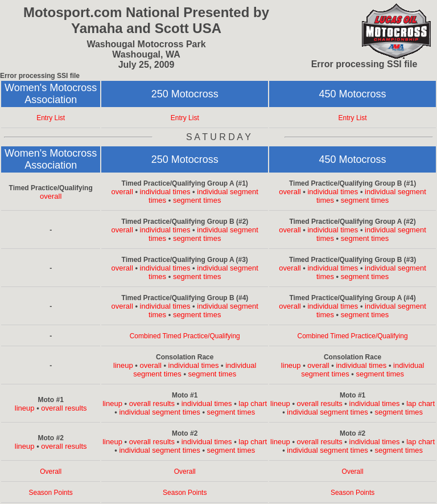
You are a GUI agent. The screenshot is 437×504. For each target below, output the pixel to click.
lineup (123, 365)
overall (51, 196)
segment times (197, 200)
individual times (165, 192)
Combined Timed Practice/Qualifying (185, 336)
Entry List (51, 118)
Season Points (50, 493)
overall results (64, 408)
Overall (51, 472)
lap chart (253, 403)
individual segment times (159, 412)
